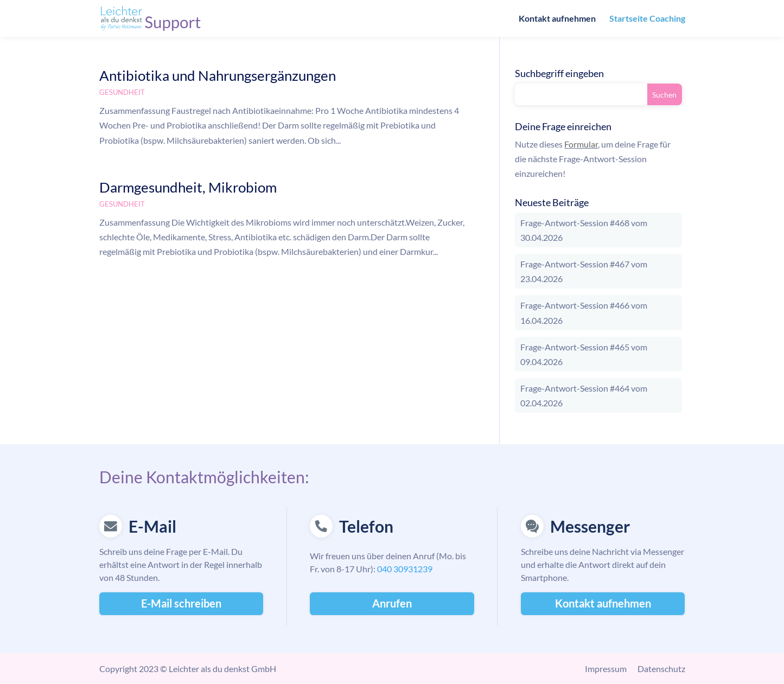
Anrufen (392, 603)
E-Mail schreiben (181, 603)
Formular (581, 144)
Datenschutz (661, 669)
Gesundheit (122, 92)
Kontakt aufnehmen (557, 19)
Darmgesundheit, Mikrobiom (188, 187)
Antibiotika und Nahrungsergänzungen (218, 75)
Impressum (606, 669)
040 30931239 (405, 569)
